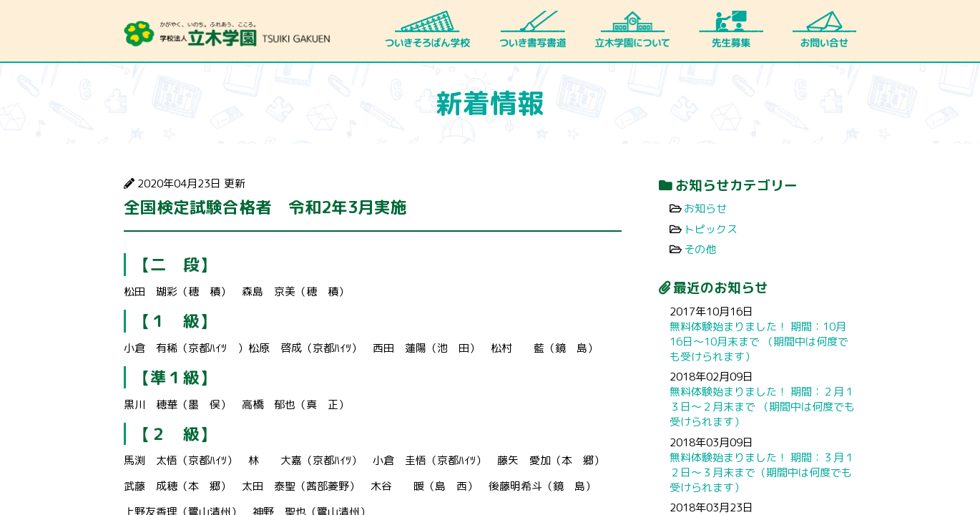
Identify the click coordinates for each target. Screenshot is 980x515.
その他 (700, 249)
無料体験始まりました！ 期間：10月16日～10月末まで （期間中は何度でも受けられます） (759, 342)
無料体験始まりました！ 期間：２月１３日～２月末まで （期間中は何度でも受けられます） (762, 407)
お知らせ (705, 209)
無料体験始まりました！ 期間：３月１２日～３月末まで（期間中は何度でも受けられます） (762, 472)
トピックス (711, 229)
